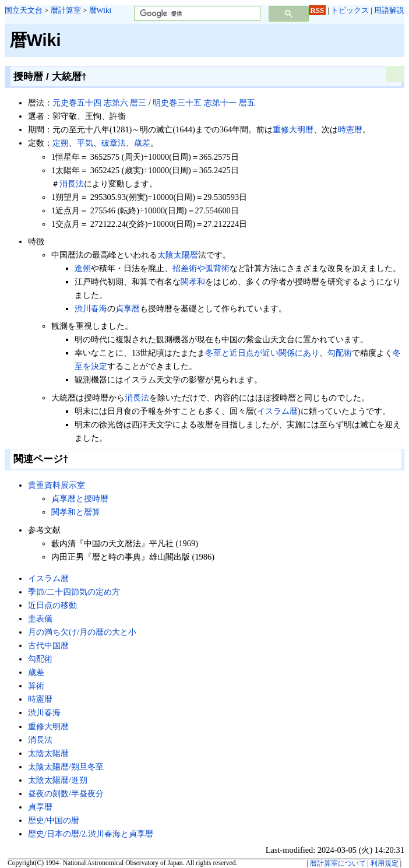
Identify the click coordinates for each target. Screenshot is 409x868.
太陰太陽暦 (178, 255)
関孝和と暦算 (76, 512)
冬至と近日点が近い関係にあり (262, 353)
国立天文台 (24, 10)
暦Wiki (100, 10)
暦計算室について (338, 863)
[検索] (196, 14)
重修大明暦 (293, 129)
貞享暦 (128, 308)
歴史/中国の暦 (54, 820)
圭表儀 (40, 619)
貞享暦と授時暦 (80, 498)
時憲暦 (350, 129)
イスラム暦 (277, 411)
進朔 (83, 268)
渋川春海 (91, 308)
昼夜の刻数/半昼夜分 (66, 793)
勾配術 (340, 353)
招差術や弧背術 (201, 268)
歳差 (142, 143)
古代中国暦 (48, 645)
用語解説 (389, 10)
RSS (318, 10)
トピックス (350, 10)
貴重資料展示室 (57, 485)
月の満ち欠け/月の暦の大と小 (82, 632)
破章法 (114, 143)
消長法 (72, 184)
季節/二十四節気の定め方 (74, 592)
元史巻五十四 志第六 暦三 (99, 103)
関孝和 (193, 282)
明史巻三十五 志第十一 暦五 (204, 103)
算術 (36, 686)
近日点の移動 (52, 605)
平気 (85, 143)
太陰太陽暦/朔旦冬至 (66, 767)
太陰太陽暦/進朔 (58, 780)
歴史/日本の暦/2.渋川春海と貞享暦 (91, 834)
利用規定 (385, 863)
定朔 (61, 143)
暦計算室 (66, 10)
